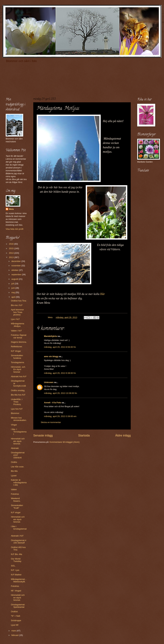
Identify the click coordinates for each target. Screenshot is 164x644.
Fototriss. (15, 586)
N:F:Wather (16, 575)
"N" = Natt (16, 616)
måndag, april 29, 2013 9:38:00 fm (60, 373)
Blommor (15, 413)
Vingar (14, 425)
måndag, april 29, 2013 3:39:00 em (60, 416)
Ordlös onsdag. (18, 390)
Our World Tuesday (16, 560)
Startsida (84, 435)
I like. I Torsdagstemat (19, 432)
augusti (15, 279)
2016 (12, 244)
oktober (15, 270)
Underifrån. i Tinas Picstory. (17, 402)
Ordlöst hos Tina (19, 301)
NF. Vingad (16, 591)
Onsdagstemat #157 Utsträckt (18, 455)
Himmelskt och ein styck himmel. (18, 441)
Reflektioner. (17, 347)
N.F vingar (16, 512)
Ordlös (14, 462)
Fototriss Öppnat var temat (19, 336)
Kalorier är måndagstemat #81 (19, 482)
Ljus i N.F (15, 319)
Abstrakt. (15, 448)
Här (103, 294)
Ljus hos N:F (17, 409)
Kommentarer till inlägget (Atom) (65, 442)
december (16, 261)
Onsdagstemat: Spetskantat (18, 606)
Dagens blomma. (19, 342)
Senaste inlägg (43, 435)
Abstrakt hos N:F (19, 376)
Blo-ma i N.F (17, 305)
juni (13, 288)
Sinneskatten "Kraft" (17, 507)
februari (15, 635)
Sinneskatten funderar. (17, 357)
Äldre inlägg (123, 435)
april (14, 297)
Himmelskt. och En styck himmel (18, 369)
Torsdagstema (17, 362)
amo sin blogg (51, 356)
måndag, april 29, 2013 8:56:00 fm (60, 347)
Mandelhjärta (50, 336)
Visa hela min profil (15, 229)
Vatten (14, 489)
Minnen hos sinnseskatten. (19, 419)
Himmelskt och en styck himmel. (18, 598)
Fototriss (15, 494)
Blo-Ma (14, 471)
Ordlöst (14, 612)
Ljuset (14, 476)
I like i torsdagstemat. (19, 529)
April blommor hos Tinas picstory (17, 312)
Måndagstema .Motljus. (18, 325)
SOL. (13, 566)
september (17, 274)
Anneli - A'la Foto (53, 403)
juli (13, 284)
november (16, 266)
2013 (12, 257)
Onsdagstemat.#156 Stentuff (19, 542)
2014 (12, 253)
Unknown (49, 382)
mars (14, 631)
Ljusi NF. (15, 625)
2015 (12, 248)
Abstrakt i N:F (17, 536)
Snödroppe (16, 620)
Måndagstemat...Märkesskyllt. (19, 580)
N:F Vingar (16, 351)
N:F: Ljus (15, 570)
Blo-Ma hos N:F (18, 395)
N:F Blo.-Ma (16, 554)
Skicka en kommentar (51, 422)
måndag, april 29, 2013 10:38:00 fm (60, 393)
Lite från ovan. (18, 467)
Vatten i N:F (16, 331)
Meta (11, 209)
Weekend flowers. (16, 500)
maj (13, 292)
